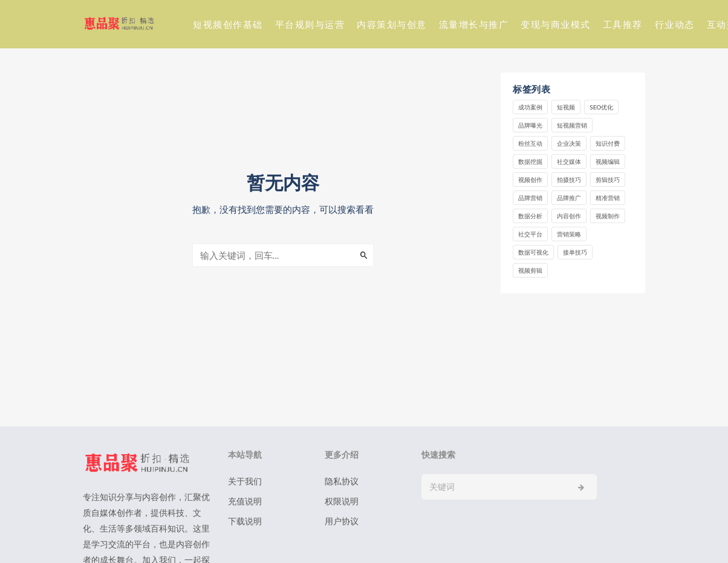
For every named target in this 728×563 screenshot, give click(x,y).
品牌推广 (569, 198)
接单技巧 (575, 252)
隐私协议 (342, 481)
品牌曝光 (530, 125)
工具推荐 (623, 24)
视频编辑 (608, 161)
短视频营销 (572, 125)
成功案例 (530, 107)
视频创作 (530, 180)
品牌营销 (530, 198)
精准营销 (608, 198)
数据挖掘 (530, 161)
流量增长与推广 (474, 24)
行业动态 (675, 24)
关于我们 (245, 481)
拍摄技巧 (569, 180)
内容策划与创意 (392, 24)
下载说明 (245, 521)
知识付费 (608, 143)
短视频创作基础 (228, 24)
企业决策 (569, 143)
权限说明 (342, 501)
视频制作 (608, 216)
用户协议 (342, 521)
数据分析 (530, 216)
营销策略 (569, 234)
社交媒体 (569, 161)
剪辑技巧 (608, 180)
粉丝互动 (530, 143)
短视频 (566, 107)
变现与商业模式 (556, 24)
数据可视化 (533, 252)
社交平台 (530, 234)
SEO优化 (601, 107)
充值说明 (245, 501)
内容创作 (569, 216)
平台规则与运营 (310, 24)
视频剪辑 (530, 270)
